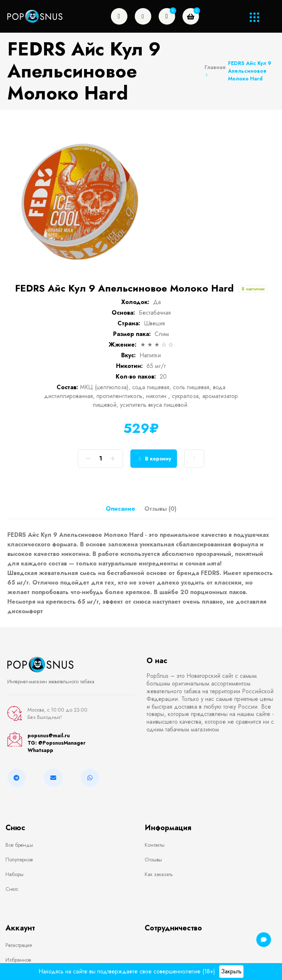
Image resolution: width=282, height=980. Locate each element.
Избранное (18, 960)
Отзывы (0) (160, 509)
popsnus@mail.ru (49, 735)
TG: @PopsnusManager (57, 743)
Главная (215, 70)
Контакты (155, 845)
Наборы (15, 874)
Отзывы (153, 860)
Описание (120, 509)
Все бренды (19, 845)
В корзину (154, 459)
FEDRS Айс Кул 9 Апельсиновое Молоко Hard (250, 71)
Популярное (19, 860)
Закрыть (231, 971)
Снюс (12, 889)
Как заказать (159, 874)
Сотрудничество (173, 928)
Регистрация (19, 945)
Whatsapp (40, 750)
